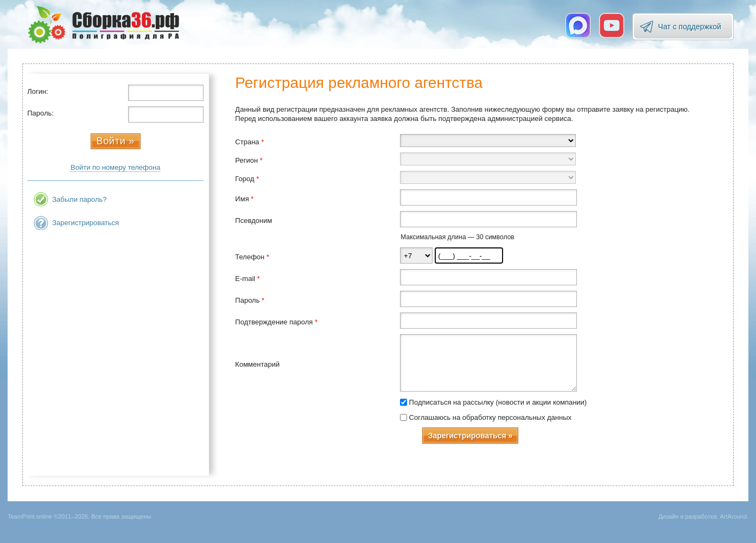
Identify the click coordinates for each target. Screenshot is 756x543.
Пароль (250, 300)
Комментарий (257, 364)
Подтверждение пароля (276, 322)
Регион (249, 160)
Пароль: (40, 113)
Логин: (38, 91)
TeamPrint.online (103, 24)
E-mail (247, 279)
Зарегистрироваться (85, 223)
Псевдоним (253, 221)
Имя (244, 199)
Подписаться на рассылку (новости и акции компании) (498, 402)
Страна (249, 142)
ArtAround (733, 516)
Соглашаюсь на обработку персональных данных (490, 417)
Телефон (252, 257)
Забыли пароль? (79, 199)
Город (247, 179)
